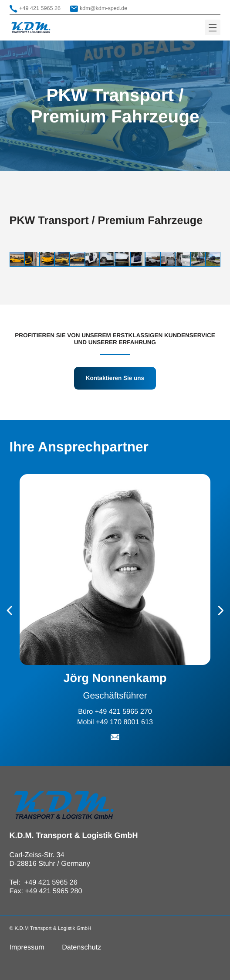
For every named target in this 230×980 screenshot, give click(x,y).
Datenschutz (81, 947)
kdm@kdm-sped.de (99, 9)
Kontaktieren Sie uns (115, 378)
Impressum (27, 947)
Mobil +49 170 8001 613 (115, 722)
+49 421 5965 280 (54, 891)
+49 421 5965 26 (35, 9)
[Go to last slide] (10, 611)
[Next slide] (221, 611)
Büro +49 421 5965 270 (115, 712)
